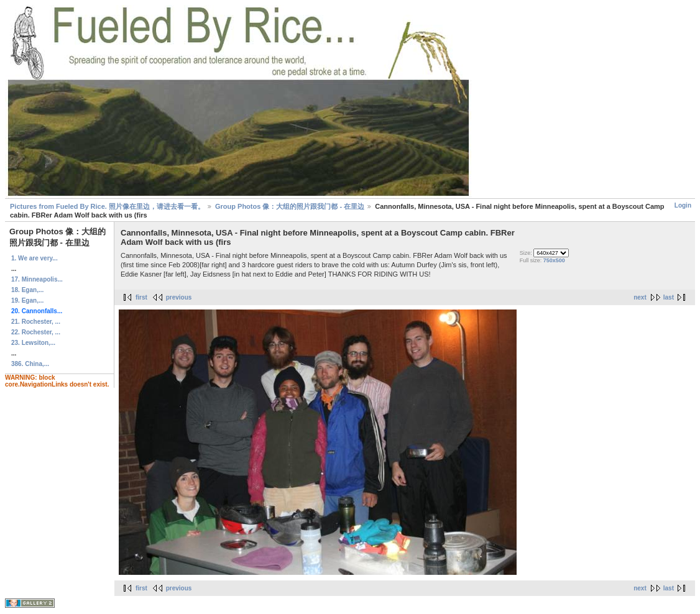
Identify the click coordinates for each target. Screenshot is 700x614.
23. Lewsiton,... (33, 343)
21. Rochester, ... (36, 322)
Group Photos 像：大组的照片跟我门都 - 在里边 (290, 206)
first (141, 297)
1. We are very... (35, 258)
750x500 (554, 260)
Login (683, 205)
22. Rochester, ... (36, 332)
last (669, 297)
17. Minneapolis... (37, 279)
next (640, 297)
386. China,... (30, 364)
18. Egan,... (27, 290)
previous (179, 297)
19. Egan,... (27, 300)
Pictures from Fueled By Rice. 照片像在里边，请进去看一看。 (107, 206)
